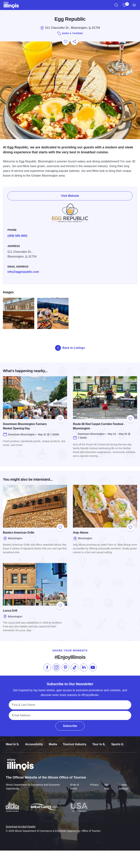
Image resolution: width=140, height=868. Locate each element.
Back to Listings (70, 348)
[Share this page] (74, 41)
